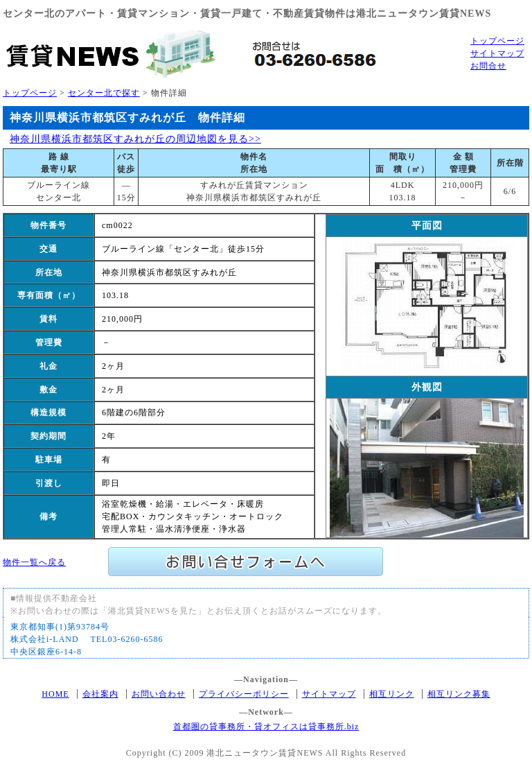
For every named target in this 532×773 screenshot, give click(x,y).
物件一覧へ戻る (34, 562)
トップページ (497, 41)
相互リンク (392, 694)
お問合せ (488, 66)
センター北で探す (104, 93)
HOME (55, 694)
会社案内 (100, 694)
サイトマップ (497, 53)
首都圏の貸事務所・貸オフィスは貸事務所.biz (266, 727)
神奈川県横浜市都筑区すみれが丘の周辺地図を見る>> (135, 139)
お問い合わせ (159, 694)
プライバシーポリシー (244, 694)
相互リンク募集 (459, 694)
